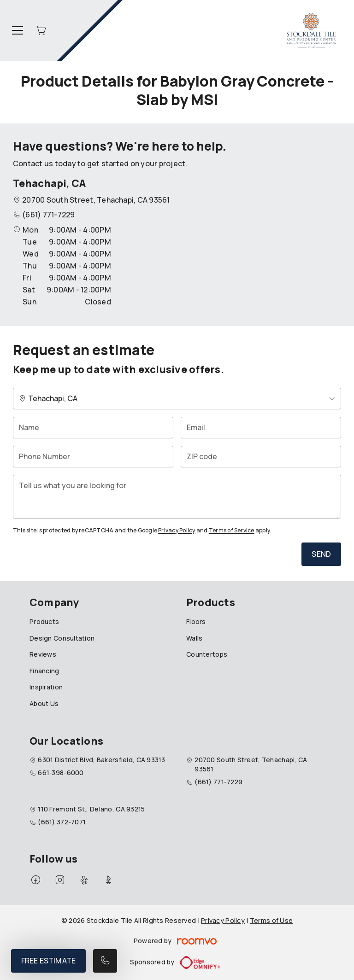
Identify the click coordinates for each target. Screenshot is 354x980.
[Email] (261, 428)
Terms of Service (232, 530)
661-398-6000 (61, 773)
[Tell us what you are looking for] (177, 497)
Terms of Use (271, 920)
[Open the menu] (18, 30)
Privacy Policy (177, 530)
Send (321, 554)
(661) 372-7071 (62, 822)
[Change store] (177, 399)
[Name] (93, 428)
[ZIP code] (261, 457)
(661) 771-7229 (48, 215)
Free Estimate (48, 961)
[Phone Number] (93, 457)
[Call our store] (105, 961)
